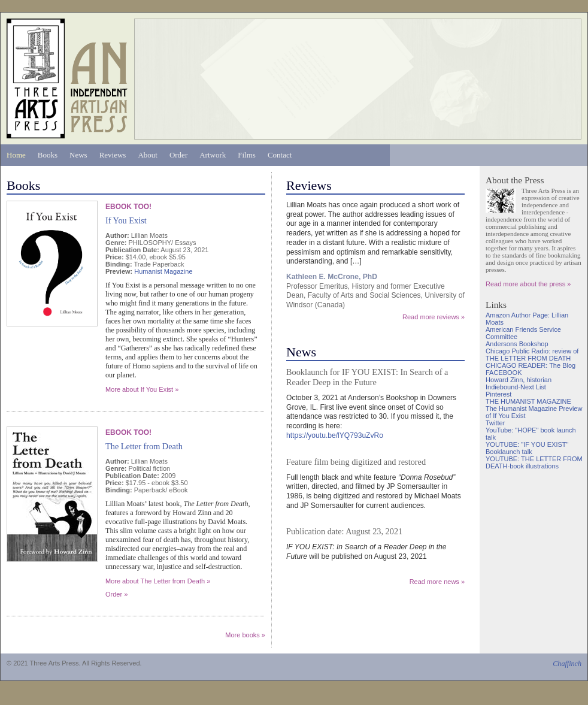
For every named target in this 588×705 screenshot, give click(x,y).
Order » (116, 594)
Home (16, 155)
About (148, 155)
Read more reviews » (434, 317)
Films (247, 155)
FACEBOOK (504, 373)
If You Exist (126, 220)
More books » (245, 635)
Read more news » (437, 582)
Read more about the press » (528, 284)
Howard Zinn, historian (519, 380)
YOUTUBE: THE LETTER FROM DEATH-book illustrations (534, 462)
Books (48, 155)
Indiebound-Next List (516, 387)
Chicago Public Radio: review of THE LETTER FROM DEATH (532, 355)
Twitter (495, 423)
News (78, 155)
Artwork (213, 155)
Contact (280, 155)
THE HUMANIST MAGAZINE (528, 401)
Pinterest (498, 394)
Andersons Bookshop (517, 344)
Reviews (113, 155)
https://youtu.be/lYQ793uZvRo (335, 435)
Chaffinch (567, 664)
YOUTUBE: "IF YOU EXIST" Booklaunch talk (527, 448)
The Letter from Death (144, 446)
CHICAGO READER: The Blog (531, 365)
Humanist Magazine (163, 271)
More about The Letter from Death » (158, 581)
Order (178, 155)
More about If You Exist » (142, 389)
